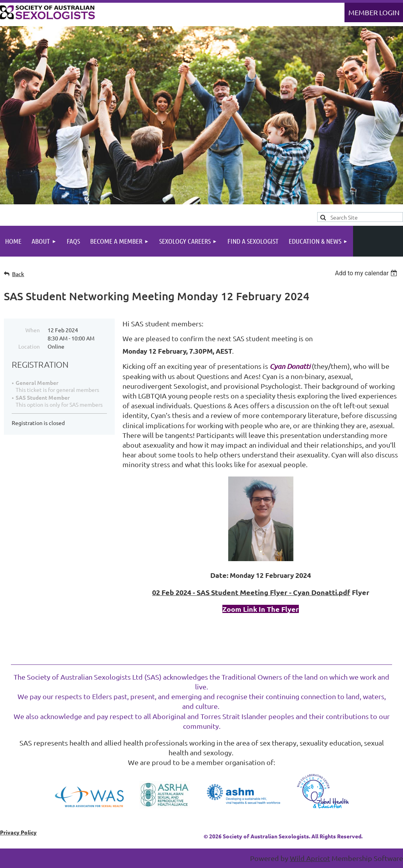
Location (29, 346)
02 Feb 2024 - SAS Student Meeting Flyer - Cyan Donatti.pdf (251, 592)
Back (18, 274)
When (33, 330)
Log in (374, 12)
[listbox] (367, 273)
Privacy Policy (18, 832)
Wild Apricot (310, 858)
